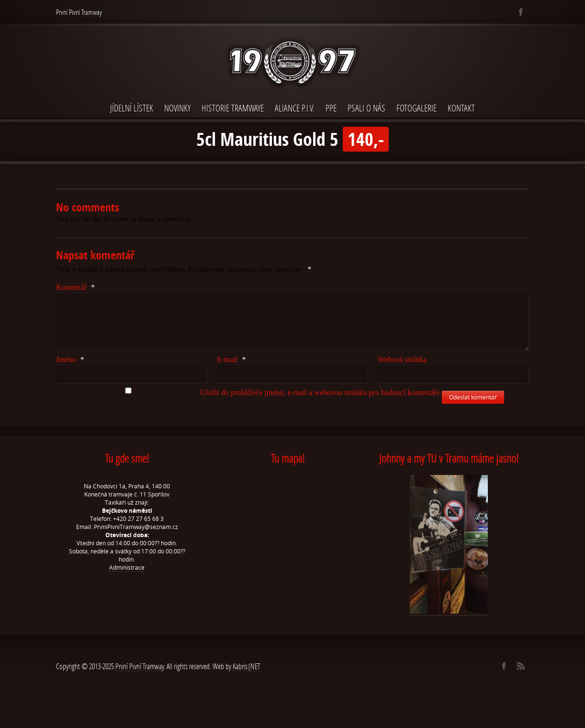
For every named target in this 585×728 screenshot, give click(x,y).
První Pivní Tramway (140, 666)
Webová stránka (402, 359)
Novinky (177, 108)
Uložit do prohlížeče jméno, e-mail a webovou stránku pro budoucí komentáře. (321, 392)
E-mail (231, 359)
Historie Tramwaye (233, 108)
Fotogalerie (416, 108)
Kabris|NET (247, 666)
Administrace (127, 568)
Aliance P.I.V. (295, 108)
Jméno (70, 359)
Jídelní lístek (132, 108)
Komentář (75, 287)
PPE (331, 108)
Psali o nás (366, 108)
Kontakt (461, 108)
